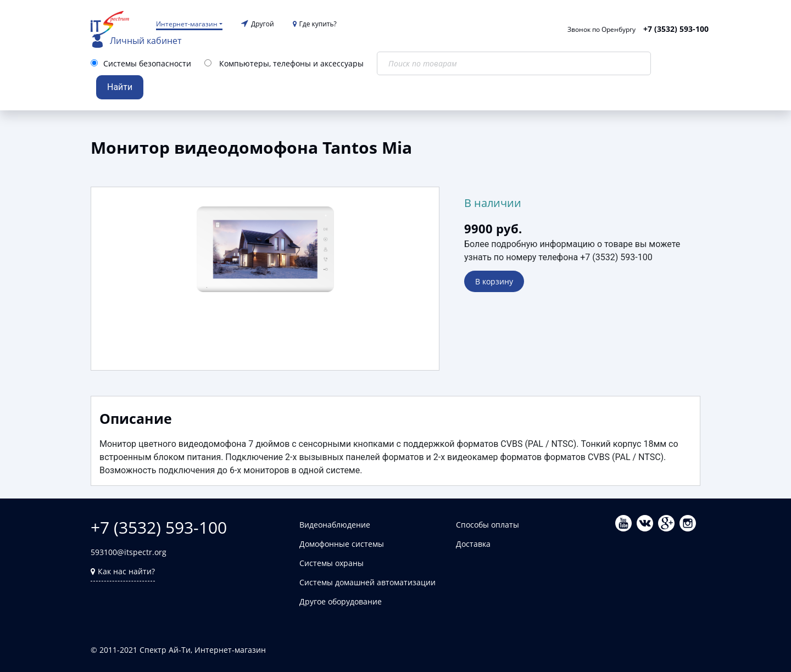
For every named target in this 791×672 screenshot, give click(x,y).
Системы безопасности (147, 63)
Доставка (473, 544)
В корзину (494, 281)
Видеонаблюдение (335, 525)
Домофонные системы (342, 544)
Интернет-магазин (187, 24)
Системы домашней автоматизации (367, 582)
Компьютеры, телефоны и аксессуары (291, 63)
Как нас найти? (123, 571)
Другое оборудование (341, 601)
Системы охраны (332, 563)
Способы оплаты (488, 525)
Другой (263, 24)
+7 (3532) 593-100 (676, 29)
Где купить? (315, 24)
